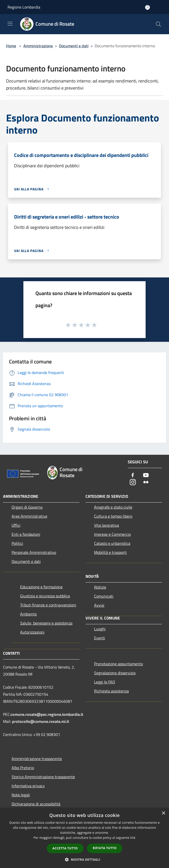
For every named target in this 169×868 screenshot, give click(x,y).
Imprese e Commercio (112, 534)
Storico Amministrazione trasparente (43, 777)
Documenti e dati (74, 46)
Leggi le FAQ (105, 682)
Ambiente (28, 614)
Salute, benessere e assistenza (46, 623)
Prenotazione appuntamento (118, 664)
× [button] (163, 813)
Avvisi (99, 605)
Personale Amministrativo (34, 552)
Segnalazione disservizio (115, 673)
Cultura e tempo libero (113, 516)
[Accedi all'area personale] (147, 7)
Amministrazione (38, 46)
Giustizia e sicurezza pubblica (45, 596)
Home (11, 46)
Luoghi (100, 629)
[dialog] (84, 838)
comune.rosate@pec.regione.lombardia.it (47, 714)
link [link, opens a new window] (133, 838)
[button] (84, 859)
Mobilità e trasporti (110, 552)
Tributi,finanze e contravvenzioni (48, 605)
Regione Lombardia (24, 7)
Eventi (100, 638)
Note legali (21, 795)
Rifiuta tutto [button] (105, 848)
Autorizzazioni (32, 632)
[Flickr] (146, 483)
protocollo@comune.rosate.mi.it (41, 721)
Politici (17, 543)
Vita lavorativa (107, 525)
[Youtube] (146, 476)
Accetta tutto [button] (65, 848)
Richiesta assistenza (111, 691)
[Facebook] (133, 476)
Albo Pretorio (23, 768)
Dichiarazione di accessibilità (36, 804)
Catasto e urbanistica (112, 543)
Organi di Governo (27, 507)
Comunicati (104, 596)
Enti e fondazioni (26, 534)
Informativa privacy (28, 786)
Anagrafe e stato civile (113, 507)
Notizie (100, 587)
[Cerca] (158, 24)
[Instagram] (133, 483)
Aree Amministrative (29, 516)
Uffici (16, 525)
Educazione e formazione (41, 587)
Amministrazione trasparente (37, 759)
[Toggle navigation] (10, 24)
